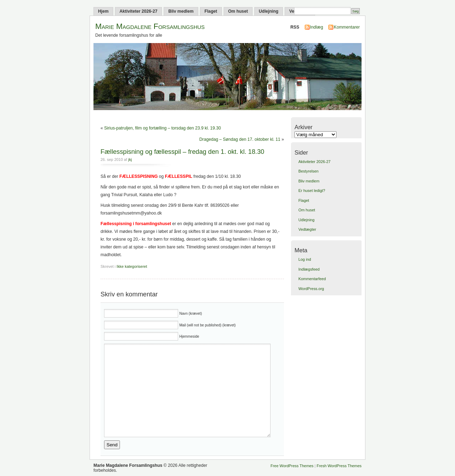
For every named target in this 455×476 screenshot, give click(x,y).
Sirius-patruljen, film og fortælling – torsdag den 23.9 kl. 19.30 (162, 128)
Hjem (103, 11)
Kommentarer (347, 27)
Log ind (305, 259)
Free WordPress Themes (292, 466)
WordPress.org (311, 289)
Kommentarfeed (312, 279)
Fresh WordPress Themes (339, 466)
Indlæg (317, 27)
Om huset (238, 11)
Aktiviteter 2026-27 (138, 11)
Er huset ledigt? (312, 191)
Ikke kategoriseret (132, 266)
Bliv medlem (181, 11)
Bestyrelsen (308, 171)
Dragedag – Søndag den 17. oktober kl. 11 (240, 139)
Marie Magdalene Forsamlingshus (150, 26)
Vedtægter (307, 229)
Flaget (211, 11)
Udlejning (269, 11)
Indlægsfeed (309, 269)
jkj (130, 159)
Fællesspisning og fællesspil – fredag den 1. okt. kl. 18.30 (182, 152)
